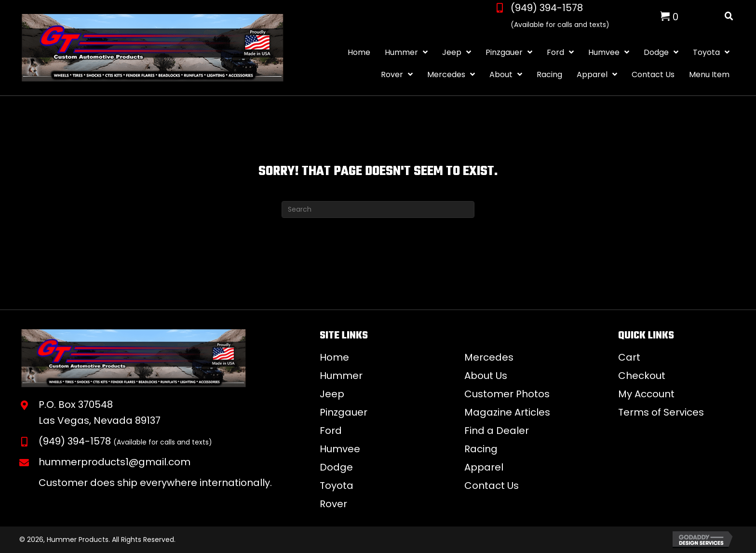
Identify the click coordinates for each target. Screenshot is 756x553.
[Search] (378, 209)
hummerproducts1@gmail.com (115, 462)
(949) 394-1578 (547, 8)
